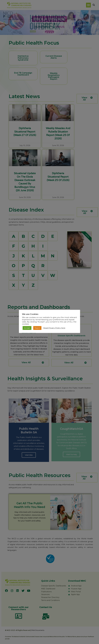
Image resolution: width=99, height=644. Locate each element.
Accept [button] (27, 328)
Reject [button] (37, 328)
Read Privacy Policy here (54, 328)
